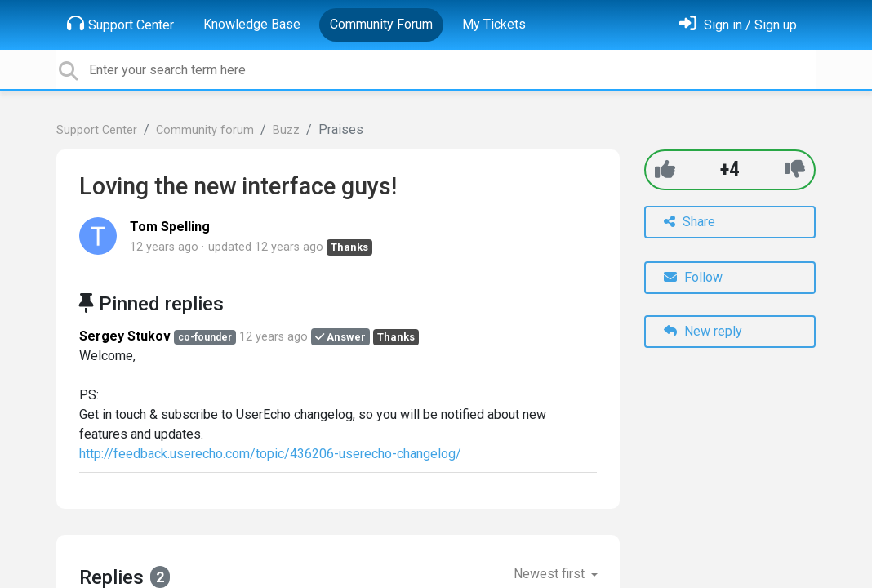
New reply (703, 331)
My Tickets (494, 24)
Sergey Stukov (125, 336)
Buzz (286, 130)
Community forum (205, 130)
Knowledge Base (252, 24)
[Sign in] (738, 25)
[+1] (665, 169)
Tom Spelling (170, 227)
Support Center (120, 24)
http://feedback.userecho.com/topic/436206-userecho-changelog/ (270, 454)
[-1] (795, 169)
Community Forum (381, 24)
